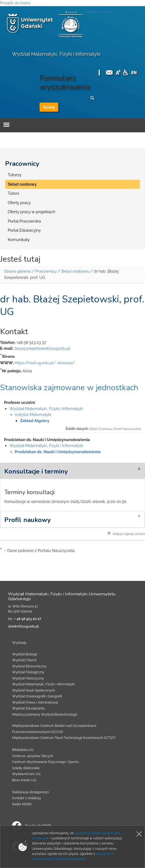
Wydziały (19, 643)
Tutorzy (15, 175)
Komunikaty (19, 240)
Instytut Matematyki (33, 415)
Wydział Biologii (25, 654)
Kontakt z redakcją (26, 798)
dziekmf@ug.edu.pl (23, 626)
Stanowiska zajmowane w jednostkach (69, 388)
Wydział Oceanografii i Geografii (37, 696)
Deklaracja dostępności (30, 792)
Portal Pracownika (24, 221)
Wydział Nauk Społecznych (34, 690)
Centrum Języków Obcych (33, 756)
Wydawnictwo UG (26, 774)
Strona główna (17, 271)
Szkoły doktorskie (26, 768)
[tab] (72, 471)
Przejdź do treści (15, 3)
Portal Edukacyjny (24, 230)
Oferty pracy (19, 203)
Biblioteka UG (23, 750)
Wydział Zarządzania (28, 708)
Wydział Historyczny (28, 678)
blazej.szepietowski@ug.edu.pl (42, 348)
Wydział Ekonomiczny (29, 666)
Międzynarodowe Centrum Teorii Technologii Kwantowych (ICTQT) (64, 738)
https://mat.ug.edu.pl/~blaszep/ (45, 363)
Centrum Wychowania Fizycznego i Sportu (45, 762)
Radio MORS (22, 804)
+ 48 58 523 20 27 (28, 619)
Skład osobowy (22, 184)
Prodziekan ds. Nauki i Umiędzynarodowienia (58, 452)
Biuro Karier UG (24, 780)
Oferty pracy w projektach (32, 212)
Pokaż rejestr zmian (126, 533)
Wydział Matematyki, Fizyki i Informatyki (56, 54)
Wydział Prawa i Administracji (35, 702)
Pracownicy (22, 164)
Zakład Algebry (35, 421)
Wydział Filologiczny (28, 672)
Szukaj (49, 107)
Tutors (14, 193)
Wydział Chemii (24, 660)
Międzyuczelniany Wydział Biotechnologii (45, 714)
